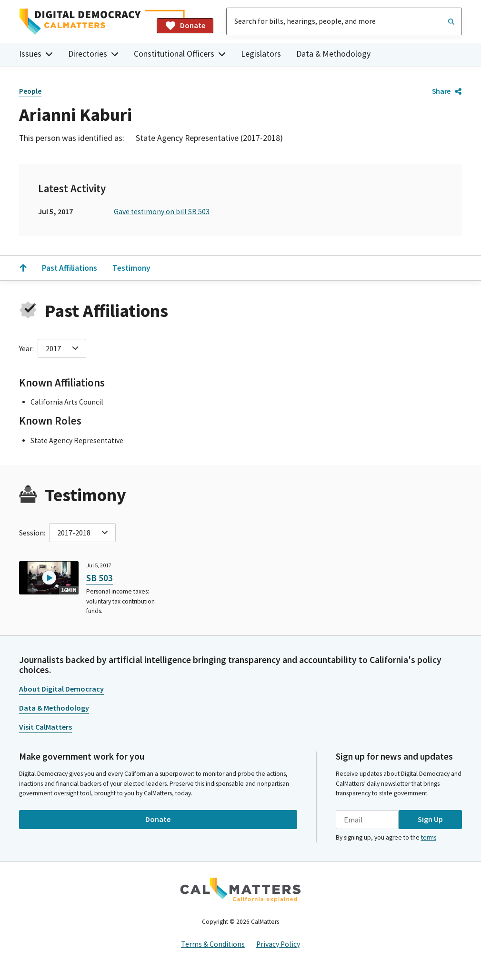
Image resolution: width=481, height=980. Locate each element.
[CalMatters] (240, 890)
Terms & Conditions (213, 944)
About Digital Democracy (61, 689)
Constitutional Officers (180, 54)
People (30, 91)
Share (447, 91)
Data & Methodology (333, 54)
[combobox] (344, 21)
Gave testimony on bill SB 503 (162, 212)
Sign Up (430, 819)
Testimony (131, 268)
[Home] (84, 22)
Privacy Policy (278, 944)
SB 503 (100, 578)
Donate (185, 26)
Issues (36, 54)
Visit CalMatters (45, 727)
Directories (93, 54)
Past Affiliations (70, 268)
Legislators (261, 54)
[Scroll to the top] (23, 268)
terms (429, 837)
